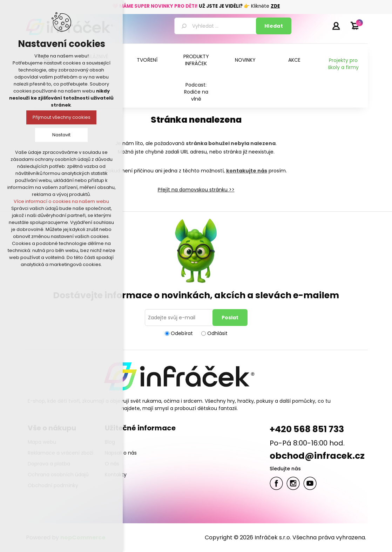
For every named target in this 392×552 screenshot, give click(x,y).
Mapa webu (42, 442)
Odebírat (182, 333)
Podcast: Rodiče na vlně (196, 92)
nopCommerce (83, 537)
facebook (276, 483)
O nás (112, 464)
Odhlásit (217, 333)
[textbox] (216, 26)
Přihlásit (336, 26)
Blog (110, 442)
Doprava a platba (49, 464)
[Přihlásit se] (180, 318)
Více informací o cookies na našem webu (61, 201)
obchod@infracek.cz (317, 456)
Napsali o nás (121, 453)
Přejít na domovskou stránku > (195, 190)
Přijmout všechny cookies (62, 117)
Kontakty (116, 475)
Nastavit (61, 135)
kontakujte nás (247, 171)
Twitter (293, 483)
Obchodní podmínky (53, 485)
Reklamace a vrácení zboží (60, 453)
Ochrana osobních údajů (58, 475)
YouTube (310, 483)
